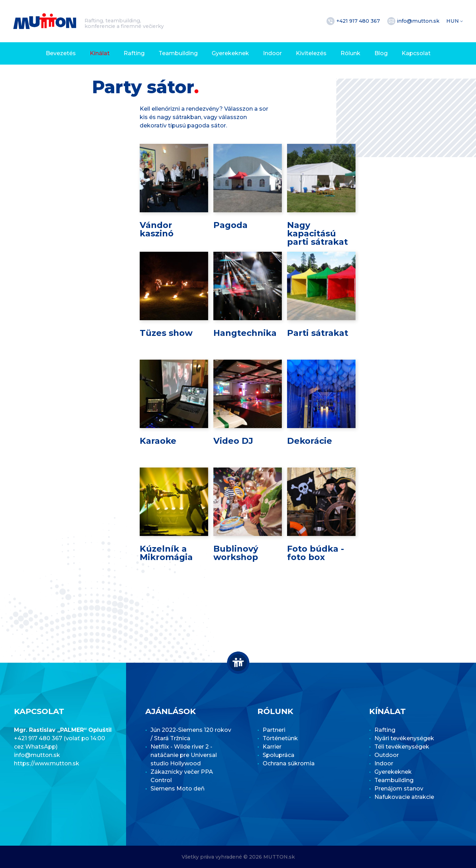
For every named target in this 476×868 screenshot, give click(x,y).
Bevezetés (61, 53)
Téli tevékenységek (402, 747)
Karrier (272, 747)
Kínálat (100, 53)
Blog (381, 53)
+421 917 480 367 (359, 21)
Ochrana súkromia (289, 763)
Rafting (134, 53)
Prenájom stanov (399, 789)
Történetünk (280, 738)
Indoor (272, 53)
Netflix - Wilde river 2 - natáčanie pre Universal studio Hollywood (184, 755)
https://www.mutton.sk (47, 763)
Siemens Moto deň (178, 789)
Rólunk (350, 53)
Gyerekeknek (230, 53)
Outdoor (387, 755)
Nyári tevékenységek (404, 738)
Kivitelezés (311, 53)
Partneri (274, 730)
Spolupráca (279, 755)
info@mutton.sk (419, 21)
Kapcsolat (416, 53)
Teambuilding (178, 53)
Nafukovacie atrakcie (404, 797)
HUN (453, 21)
